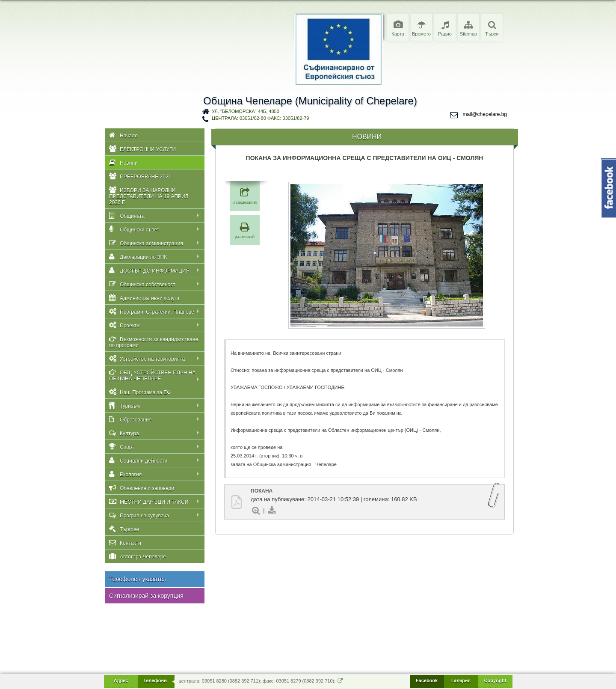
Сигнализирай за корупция (146, 596)
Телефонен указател (138, 579)
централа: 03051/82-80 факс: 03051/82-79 (260, 118)
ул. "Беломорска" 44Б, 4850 (246, 111)
